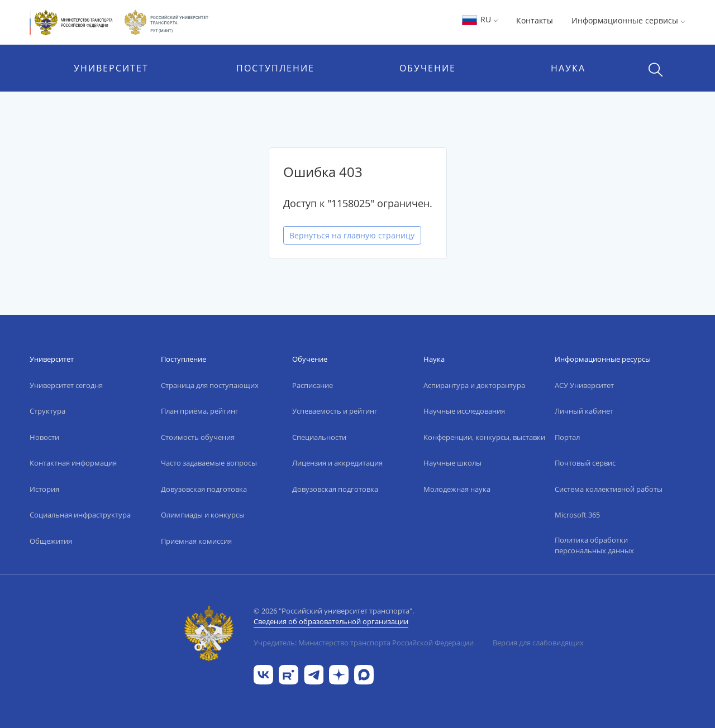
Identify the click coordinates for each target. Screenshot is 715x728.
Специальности (319, 437)
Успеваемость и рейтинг (335, 411)
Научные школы (452, 463)
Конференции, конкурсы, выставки (484, 437)
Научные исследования (464, 411)
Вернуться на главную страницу (352, 235)
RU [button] (480, 19)
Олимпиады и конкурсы (203, 515)
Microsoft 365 (577, 515)
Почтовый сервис (585, 463)
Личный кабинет (584, 411)
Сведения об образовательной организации (331, 621)
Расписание (313, 385)
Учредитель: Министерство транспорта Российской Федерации (364, 643)
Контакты (535, 20)
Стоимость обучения (198, 437)
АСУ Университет (584, 385)
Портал (567, 437)
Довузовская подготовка (204, 489)
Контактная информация (73, 463)
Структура (47, 411)
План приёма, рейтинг (200, 411)
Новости (44, 437)
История (44, 489)
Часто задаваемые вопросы (209, 463)
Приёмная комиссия (196, 541)
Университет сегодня (66, 385)
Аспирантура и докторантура (474, 385)
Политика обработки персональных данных (594, 545)
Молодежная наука (457, 489)
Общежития (51, 541)
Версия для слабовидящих (538, 643)
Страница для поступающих (210, 385)
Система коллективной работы (609, 489)
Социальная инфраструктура (80, 515)
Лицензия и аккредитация (337, 463)
